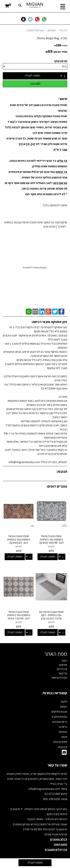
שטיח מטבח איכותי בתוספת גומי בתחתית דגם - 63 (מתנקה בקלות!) (19, 541)
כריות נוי (63, 727)
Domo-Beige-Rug (48, 38)
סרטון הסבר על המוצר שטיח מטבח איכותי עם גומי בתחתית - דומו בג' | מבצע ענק (36, 224)
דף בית (63, 30)
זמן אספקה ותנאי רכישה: (49, 322)
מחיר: (61, 45)
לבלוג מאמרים (59, 839)
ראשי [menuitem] (64, 661)
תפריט (63, 9)
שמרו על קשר (57, 765)
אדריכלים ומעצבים (56, 850)
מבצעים (63, 747)
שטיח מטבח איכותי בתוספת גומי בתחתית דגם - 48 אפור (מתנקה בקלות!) (51, 541)
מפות (64, 737)
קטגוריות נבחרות (55, 693)
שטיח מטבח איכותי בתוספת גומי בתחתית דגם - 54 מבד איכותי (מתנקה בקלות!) (19, 617)
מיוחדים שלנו (60, 742)
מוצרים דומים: (57, 486)
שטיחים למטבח (35, 30)
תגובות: (62, 471)
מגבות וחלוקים (59, 712)
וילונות (64, 702)
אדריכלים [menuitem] (62, 669)
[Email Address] (64, 753)
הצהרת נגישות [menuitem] (59, 678)
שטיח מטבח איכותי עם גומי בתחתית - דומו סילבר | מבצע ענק (51, 615)
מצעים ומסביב (59, 717)
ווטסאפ (35, 84)
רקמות (64, 707)
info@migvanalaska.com (44, 789)
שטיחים (52, 30)
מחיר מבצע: (60, 52)
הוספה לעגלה (32, 75)
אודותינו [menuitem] (63, 665)
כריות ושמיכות (60, 722)
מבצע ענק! (61, 61)
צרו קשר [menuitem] (63, 673)
